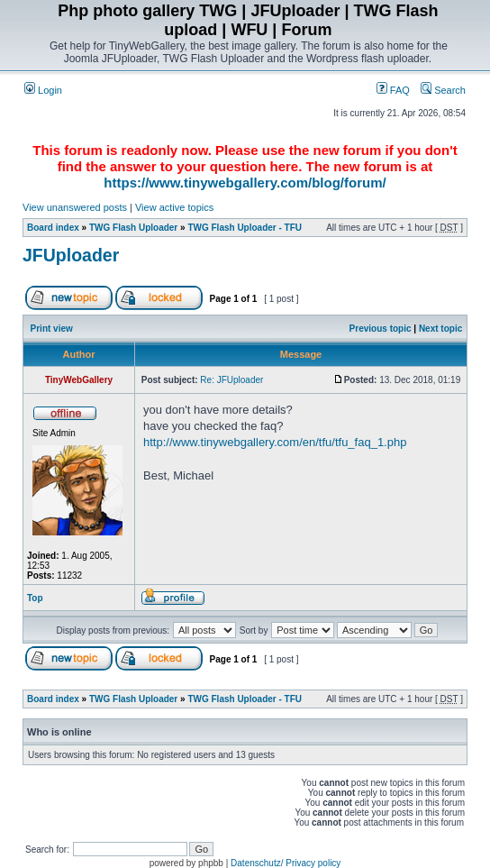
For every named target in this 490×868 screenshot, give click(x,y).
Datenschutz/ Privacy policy (286, 863)
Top (35, 598)
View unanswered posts (75, 207)
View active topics (174, 207)
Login (43, 90)
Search (443, 90)
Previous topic (381, 329)
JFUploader (71, 255)
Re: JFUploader (231, 380)
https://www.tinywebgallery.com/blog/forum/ (245, 183)
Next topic (440, 329)
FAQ (393, 90)
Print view (52, 329)
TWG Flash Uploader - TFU (245, 228)
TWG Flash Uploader (133, 228)
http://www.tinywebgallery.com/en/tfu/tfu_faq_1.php (275, 442)
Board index (53, 228)
